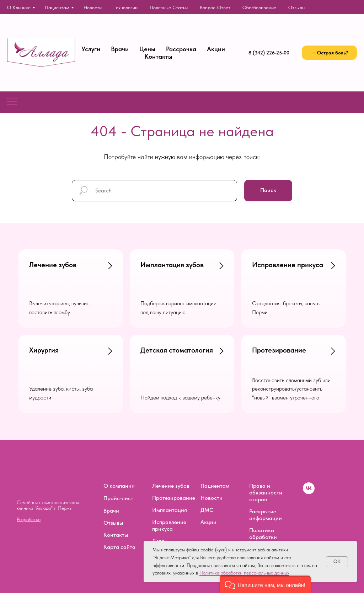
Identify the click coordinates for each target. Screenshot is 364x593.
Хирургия (44, 350)
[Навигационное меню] (12, 102)
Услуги (91, 49)
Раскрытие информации (266, 515)
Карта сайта (119, 547)
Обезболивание (259, 7)
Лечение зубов (53, 265)
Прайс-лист (118, 498)
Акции (216, 49)
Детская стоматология (177, 350)
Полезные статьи (169, 7)
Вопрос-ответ (215, 7)
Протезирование (279, 350)
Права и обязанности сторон (266, 493)
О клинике (19, 7)
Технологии (126, 7)
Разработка (29, 519)
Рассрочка (181, 49)
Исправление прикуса (288, 265)
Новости (93, 7)
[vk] (309, 492)
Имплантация (170, 510)
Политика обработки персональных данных (267, 540)
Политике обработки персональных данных (244, 573)
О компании (119, 486)
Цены (147, 49)
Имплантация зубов (172, 265)
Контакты (158, 56)
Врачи (120, 49)
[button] (329, 53)
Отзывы (297, 7)
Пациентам (57, 7)
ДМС (207, 510)
